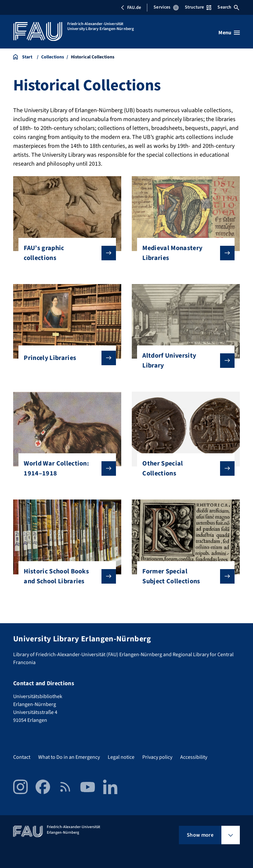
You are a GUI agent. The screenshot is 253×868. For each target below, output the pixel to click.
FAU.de (131, 8)
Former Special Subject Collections (183, 576)
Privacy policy (157, 757)
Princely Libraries (64, 358)
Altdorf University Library (183, 361)
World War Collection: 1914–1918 (64, 468)
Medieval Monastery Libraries (183, 253)
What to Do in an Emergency (69, 757)
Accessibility (194, 757)
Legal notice (121, 757)
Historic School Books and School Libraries (64, 576)
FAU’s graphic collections (64, 253)
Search (228, 7)
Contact (22, 757)
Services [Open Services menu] (166, 7)
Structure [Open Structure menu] (198, 7)
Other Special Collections (183, 468)
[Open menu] (229, 33)
